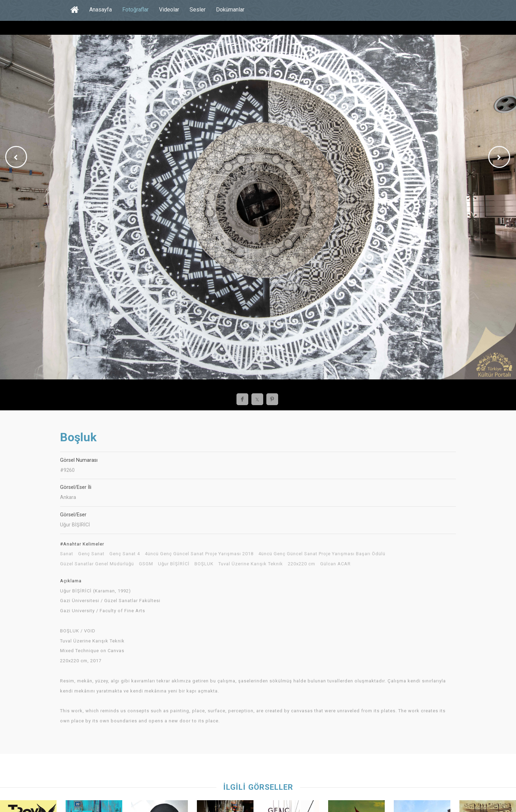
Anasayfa (101, 10)
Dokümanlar (230, 10)
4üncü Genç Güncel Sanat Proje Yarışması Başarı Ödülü (322, 554)
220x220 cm (302, 564)
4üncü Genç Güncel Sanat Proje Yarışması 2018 (199, 554)
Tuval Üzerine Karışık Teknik (251, 564)
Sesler (198, 10)
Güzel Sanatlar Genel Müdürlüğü (97, 564)
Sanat (67, 554)
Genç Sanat (91, 554)
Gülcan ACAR (335, 564)
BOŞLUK (204, 564)
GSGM (146, 564)
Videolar (169, 10)
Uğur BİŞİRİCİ (174, 564)
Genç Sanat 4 (125, 554)
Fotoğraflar (135, 10)
